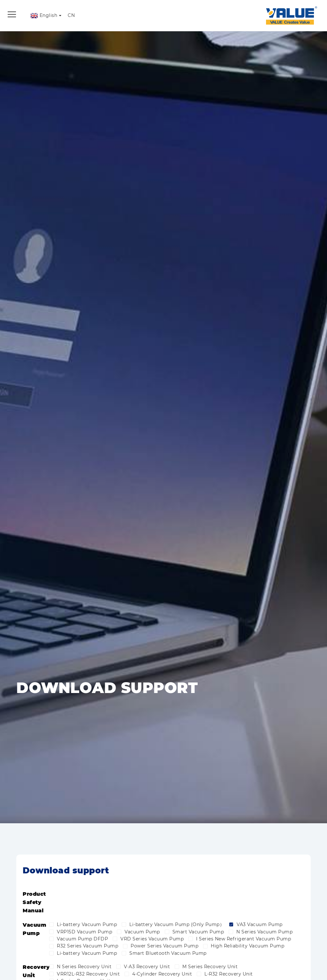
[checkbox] (51, 924)
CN (71, 15)
